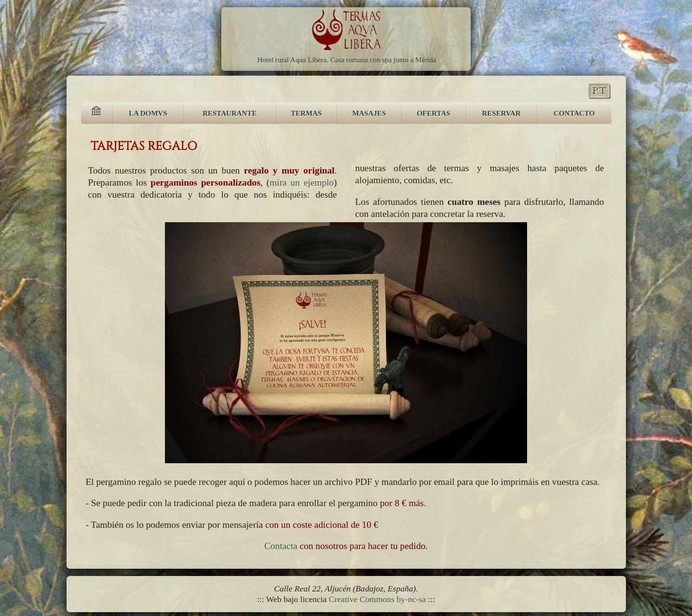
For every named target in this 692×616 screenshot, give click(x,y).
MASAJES (369, 113)
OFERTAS (433, 113)
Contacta (281, 546)
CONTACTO (574, 113)
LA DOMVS (148, 113)
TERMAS (306, 113)
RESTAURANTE (230, 113)
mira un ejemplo (302, 182)
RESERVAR (501, 113)
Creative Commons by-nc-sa (377, 599)
